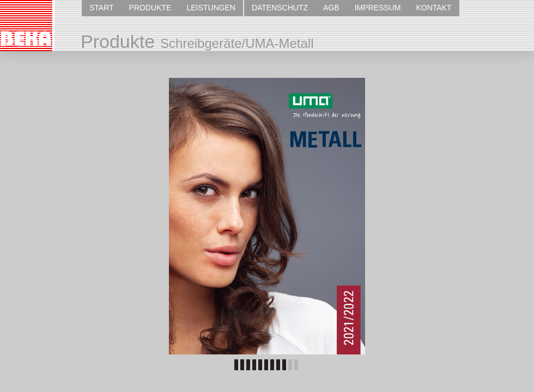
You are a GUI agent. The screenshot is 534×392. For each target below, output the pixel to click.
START (102, 8)
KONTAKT (433, 8)
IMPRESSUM (378, 8)
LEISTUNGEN (211, 8)
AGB (331, 8)
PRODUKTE (150, 8)
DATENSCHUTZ (280, 8)
